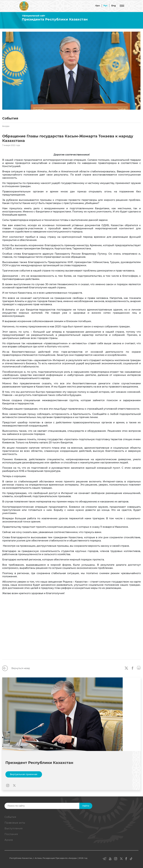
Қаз (98, 6)
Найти (86, 806)
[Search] (46, 806)
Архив (9, 840)
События (10, 817)
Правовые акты (15, 823)
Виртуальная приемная (24, 774)
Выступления (14, 828)
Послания (11, 834)
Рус (106, 6)
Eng (114, 6)
